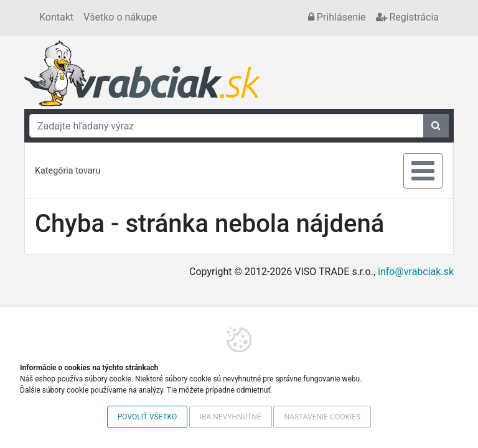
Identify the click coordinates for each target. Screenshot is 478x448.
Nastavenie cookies (322, 417)
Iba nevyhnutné (231, 417)
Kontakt (56, 17)
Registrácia (407, 17)
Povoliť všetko (147, 417)
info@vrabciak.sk (416, 272)
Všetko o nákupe (120, 17)
